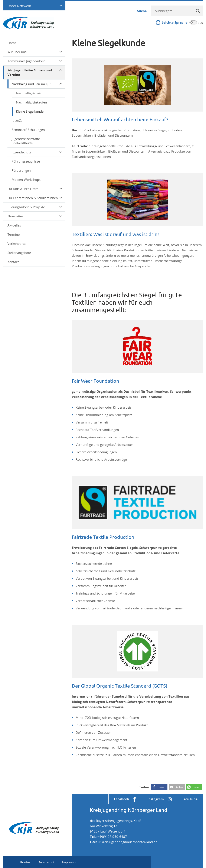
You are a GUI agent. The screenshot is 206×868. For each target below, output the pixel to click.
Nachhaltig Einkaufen (31, 102)
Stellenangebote (19, 253)
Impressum (70, 862)
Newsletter (35, 216)
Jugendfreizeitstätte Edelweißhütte (26, 141)
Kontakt (13, 262)
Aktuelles (14, 225)
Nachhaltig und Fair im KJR (37, 84)
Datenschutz (47, 862)
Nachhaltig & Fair (29, 93)
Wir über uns (35, 52)
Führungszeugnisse (26, 161)
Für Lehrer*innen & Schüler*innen (35, 198)
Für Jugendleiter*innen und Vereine (35, 72)
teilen (162, 787)
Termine (14, 234)
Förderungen (21, 170)
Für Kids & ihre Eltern (35, 189)
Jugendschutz (37, 152)
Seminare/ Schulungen (28, 130)
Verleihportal (17, 244)
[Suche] (197, 11)
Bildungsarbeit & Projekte (35, 207)
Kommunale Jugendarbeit (35, 61)
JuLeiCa (17, 120)
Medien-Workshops (26, 180)
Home (12, 43)
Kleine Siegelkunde (30, 111)
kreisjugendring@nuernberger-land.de (129, 842)
